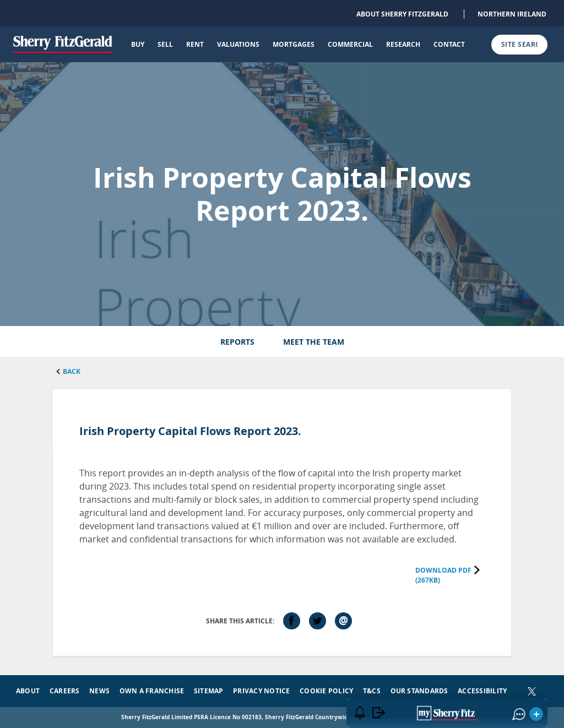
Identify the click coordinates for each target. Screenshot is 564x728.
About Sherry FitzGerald (402, 14)
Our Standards (419, 691)
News (99, 691)
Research (403, 44)
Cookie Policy (326, 691)
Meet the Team (314, 342)
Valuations (238, 44)
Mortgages (294, 44)
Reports (237, 342)
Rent (195, 44)
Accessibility (482, 691)
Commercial (350, 44)
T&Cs (372, 691)
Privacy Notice (261, 691)
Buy (138, 44)
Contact (449, 44)
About (28, 691)
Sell (165, 44)
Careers (65, 691)
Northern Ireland (512, 14)
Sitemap (209, 691)
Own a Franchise (152, 691)
